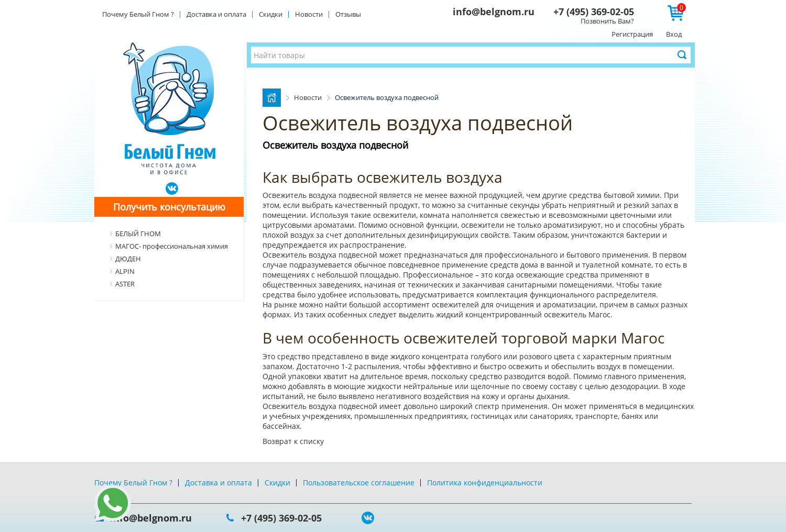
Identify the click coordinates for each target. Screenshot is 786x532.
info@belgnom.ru (494, 12)
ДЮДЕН (128, 259)
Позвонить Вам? (607, 21)
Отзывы (348, 14)
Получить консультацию (169, 207)
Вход (674, 34)
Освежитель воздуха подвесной (321, 195)
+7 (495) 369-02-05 (594, 12)
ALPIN (125, 271)
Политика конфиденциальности (485, 483)
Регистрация (632, 34)
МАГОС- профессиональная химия (172, 246)
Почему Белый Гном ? (138, 14)
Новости (309, 14)
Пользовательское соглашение (359, 483)
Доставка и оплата (216, 14)
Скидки (271, 14)
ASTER (125, 284)
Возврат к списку (293, 441)
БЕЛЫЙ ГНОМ (138, 234)
